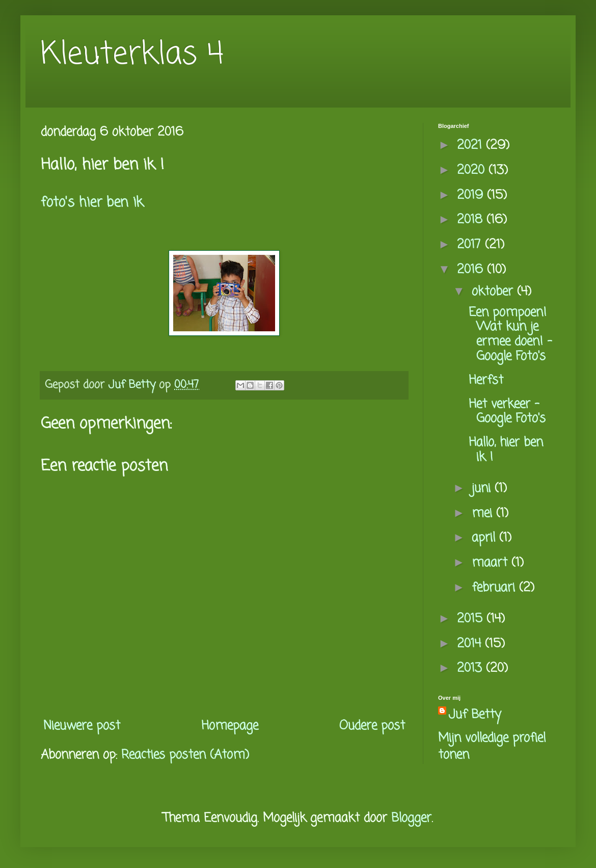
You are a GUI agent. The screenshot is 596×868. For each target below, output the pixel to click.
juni (483, 489)
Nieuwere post (82, 726)
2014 (471, 644)
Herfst (486, 380)
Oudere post (372, 726)
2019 (472, 195)
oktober (494, 292)
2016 (472, 270)
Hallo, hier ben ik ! (506, 450)
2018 (472, 220)
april (485, 538)
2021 (471, 146)
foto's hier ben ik (92, 203)
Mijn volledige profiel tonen (492, 747)
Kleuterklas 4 (132, 55)
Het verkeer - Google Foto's (507, 412)
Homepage (230, 726)
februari (495, 588)
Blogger (411, 818)
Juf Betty (475, 715)
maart (492, 563)
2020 (473, 170)
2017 (471, 245)
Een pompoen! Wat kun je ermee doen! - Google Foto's (510, 335)
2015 (472, 619)
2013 (471, 668)
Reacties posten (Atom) (185, 755)
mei (484, 514)
